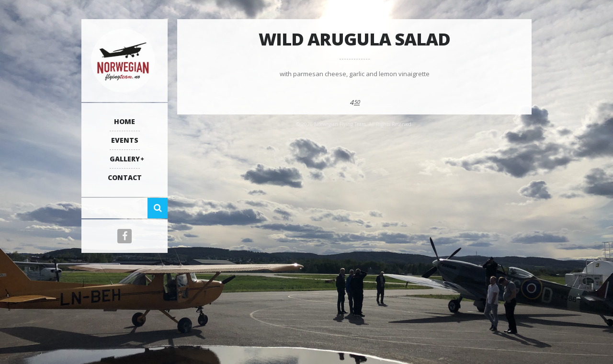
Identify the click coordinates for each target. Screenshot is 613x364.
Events (125, 140)
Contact (125, 177)
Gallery (125, 159)
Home (125, 121)
